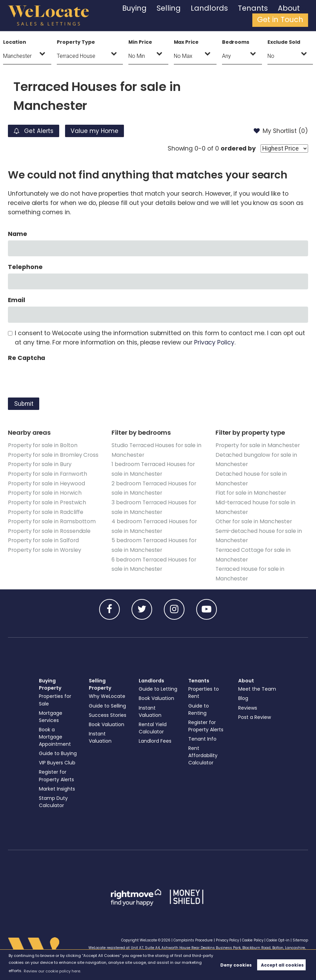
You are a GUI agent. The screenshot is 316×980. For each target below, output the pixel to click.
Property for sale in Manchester (258, 445)
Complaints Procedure (189, 937)
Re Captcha (27, 358)
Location (15, 42)
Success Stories (108, 712)
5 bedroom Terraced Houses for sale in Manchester (154, 543)
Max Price (186, 42)
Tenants (224, 16)
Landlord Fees (156, 745)
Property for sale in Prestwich (47, 501)
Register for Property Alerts (57, 773)
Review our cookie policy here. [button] (52, 971)
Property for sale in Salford (43, 539)
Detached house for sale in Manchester (251, 478)
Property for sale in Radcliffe (46, 511)
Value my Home (97, 131)
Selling (162, 16)
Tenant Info (203, 736)
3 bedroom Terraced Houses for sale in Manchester (154, 506)
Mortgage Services (51, 714)
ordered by (238, 148)
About (251, 16)
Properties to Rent (204, 690)
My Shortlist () (281, 131)
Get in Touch (288, 16)
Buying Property (50, 682)
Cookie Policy (251, 937)
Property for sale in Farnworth (48, 473)
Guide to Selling (108, 703)
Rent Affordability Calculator (203, 753)
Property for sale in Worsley (45, 548)
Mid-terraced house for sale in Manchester (255, 506)
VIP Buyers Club (57, 760)
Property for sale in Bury (40, 464)
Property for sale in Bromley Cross (53, 455)
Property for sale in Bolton (43, 445)
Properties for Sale (55, 697)
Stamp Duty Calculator (54, 799)
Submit (24, 404)
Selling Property (100, 682)
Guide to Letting (149, 690)
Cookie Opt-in (278, 937)
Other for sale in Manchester (254, 520)
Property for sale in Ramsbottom (52, 520)
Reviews (248, 705)
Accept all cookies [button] (282, 965)
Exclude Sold (284, 42)
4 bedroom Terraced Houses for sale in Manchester (154, 525)
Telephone (25, 267)
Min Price (140, 42)
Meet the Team (257, 687)
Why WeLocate (107, 694)
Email (17, 300)
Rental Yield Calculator (153, 733)
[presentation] (60, 378)
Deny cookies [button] (236, 965)
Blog (243, 696)
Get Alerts (34, 131)
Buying (136, 16)
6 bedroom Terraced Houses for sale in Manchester (154, 562)
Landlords (192, 16)
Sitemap (300, 937)
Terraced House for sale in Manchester (250, 571)
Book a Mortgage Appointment (55, 734)
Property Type (76, 42)
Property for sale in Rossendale (49, 529)
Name (18, 234)
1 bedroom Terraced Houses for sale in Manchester (153, 468)
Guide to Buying (58, 751)
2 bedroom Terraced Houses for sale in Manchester (154, 487)
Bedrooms (236, 42)
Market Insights (57, 786)
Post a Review (255, 714)
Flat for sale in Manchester (251, 492)
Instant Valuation (101, 735)
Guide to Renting (199, 707)
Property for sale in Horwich (45, 492)
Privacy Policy (214, 342)
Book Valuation (107, 722)
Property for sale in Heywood (46, 483)
